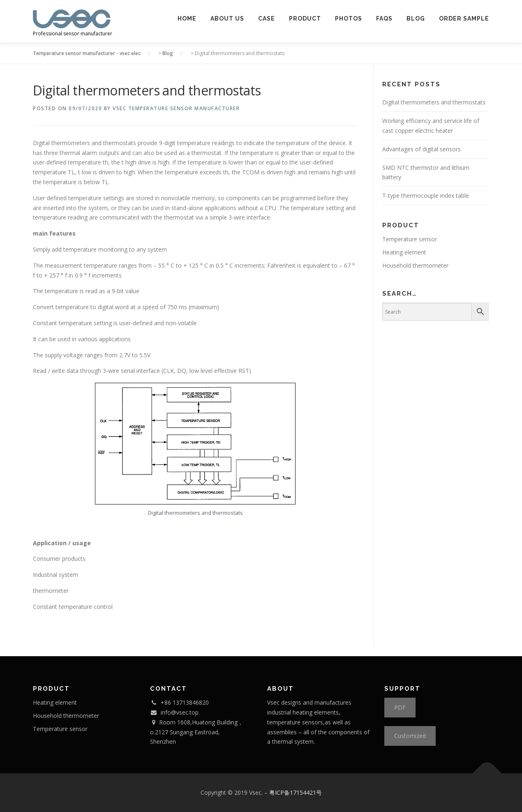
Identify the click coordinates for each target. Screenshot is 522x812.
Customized (410, 736)
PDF (400, 707)
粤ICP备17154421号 (296, 792)
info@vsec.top (180, 712)
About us (227, 19)
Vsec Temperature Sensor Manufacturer (176, 108)
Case (267, 19)
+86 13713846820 (185, 702)
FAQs (384, 19)
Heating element (404, 252)
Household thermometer (415, 265)
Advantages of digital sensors (422, 149)
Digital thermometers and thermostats (434, 102)
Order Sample (464, 19)
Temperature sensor (410, 239)
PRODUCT (305, 19)
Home (187, 19)
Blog (416, 19)
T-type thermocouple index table (426, 195)
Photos (349, 19)
